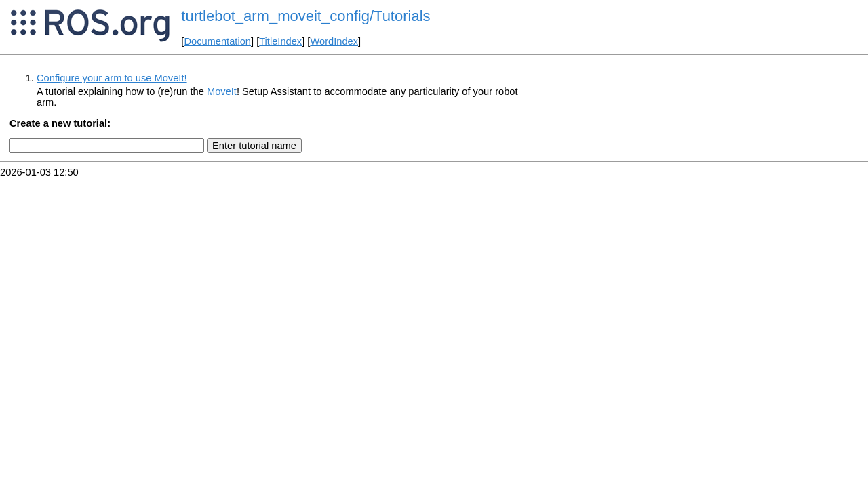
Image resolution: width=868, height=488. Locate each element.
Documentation (217, 41)
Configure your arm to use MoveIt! (112, 78)
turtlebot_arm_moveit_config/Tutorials (305, 16)
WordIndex (334, 41)
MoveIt (222, 91)
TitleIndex (280, 41)
